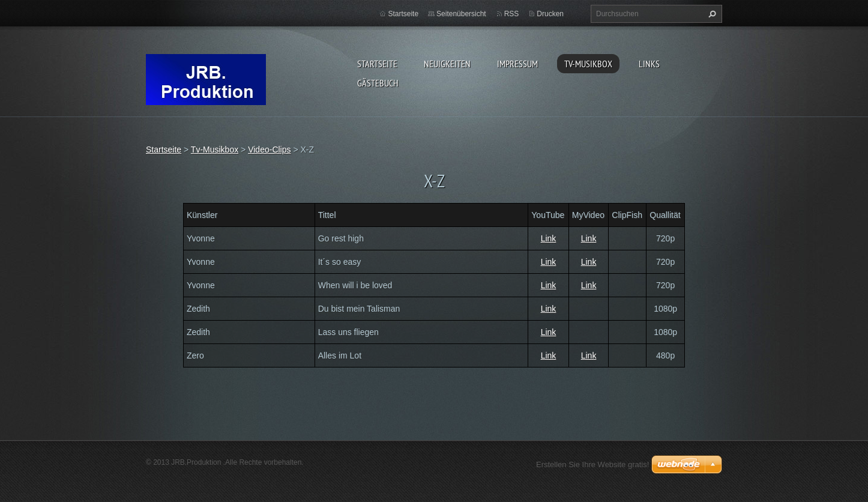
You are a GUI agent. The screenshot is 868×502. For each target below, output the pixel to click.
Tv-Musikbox (588, 64)
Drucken (550, 14)
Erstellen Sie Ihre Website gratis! (592, 464)
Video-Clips (269, 150)
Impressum (517, 64)
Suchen (711, 14)
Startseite (377, 64)
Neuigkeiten (447, 64)
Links (649, 64)
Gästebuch (378, 83)
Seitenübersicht (461, 14)
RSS (512, 14)
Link (549, 238)
